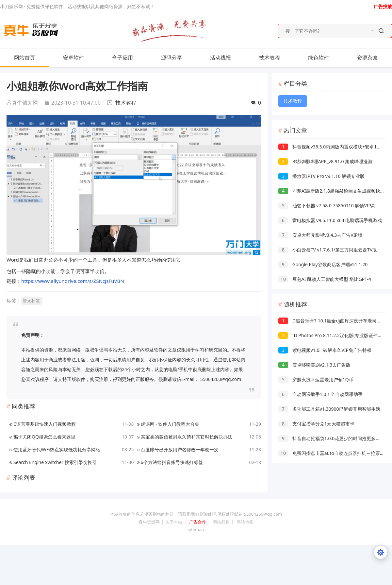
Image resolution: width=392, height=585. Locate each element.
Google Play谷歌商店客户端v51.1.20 (323, 264)
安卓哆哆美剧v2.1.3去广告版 (314, 365)
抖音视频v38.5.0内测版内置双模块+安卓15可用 (333, 147)
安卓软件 (80, 58)
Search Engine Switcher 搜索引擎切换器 (55, 462)
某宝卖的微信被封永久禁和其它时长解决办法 (187, 437)
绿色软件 (318, 58)
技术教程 (269, 58)
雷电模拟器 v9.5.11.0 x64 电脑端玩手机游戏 (330, 220)
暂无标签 (31, 301)
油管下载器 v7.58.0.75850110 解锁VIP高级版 (332, 206)
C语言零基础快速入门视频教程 (45, 424)
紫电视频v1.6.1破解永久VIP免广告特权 (325, 350)
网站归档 (221, 522)
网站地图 (245, 522)
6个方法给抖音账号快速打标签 (172, 462)
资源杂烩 (374, 58)
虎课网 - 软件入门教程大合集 (170, 424)
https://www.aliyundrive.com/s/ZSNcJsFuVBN (73, 281)
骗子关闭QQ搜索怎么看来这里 (44, 437)
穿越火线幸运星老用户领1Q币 (316, 379)
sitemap (196, 529)
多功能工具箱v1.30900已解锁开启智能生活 (329, 409)
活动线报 (220, 58)
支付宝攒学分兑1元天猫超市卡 (316, 424)
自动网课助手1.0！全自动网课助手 (320, 394)
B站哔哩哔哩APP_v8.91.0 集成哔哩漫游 (325, 161)
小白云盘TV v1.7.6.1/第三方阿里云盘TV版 (328, 250)
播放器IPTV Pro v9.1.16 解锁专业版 (321, 176)
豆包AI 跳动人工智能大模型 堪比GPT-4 (325, 279)
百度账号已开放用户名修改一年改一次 (180, 449)
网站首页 (24, 58)
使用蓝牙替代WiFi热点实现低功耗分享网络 (57, 449)
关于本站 (174, 522)
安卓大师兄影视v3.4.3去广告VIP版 (320, 235)
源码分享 (171, 58)
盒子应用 (122, 58)
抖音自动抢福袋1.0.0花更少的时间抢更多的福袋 (334, 438)
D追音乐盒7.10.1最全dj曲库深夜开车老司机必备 (334, 321)
